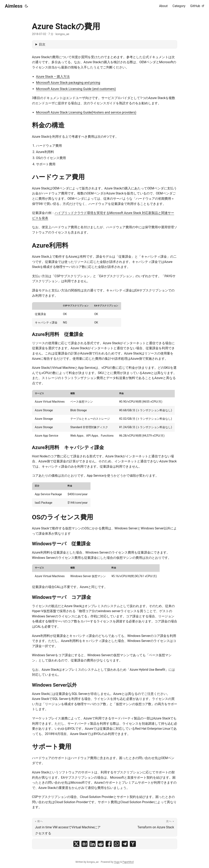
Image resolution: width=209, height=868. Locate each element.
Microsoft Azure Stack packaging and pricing (68, 83)
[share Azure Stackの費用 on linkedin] (93, 844)
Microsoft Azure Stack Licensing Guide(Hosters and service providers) (86, 112)
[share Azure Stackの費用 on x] (76, 844)
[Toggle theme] (26, 6)
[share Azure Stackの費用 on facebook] (109, 844)
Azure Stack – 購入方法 (53, 77)
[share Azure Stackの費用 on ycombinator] (133, 844)
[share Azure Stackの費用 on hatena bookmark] (84, 844)
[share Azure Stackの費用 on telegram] (125, 844)
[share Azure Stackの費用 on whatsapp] (117, 844)
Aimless (14, 6)
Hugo (117, 862)
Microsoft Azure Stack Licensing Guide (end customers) (76, 89)
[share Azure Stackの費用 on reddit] (101, 844)
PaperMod (128, 862)
